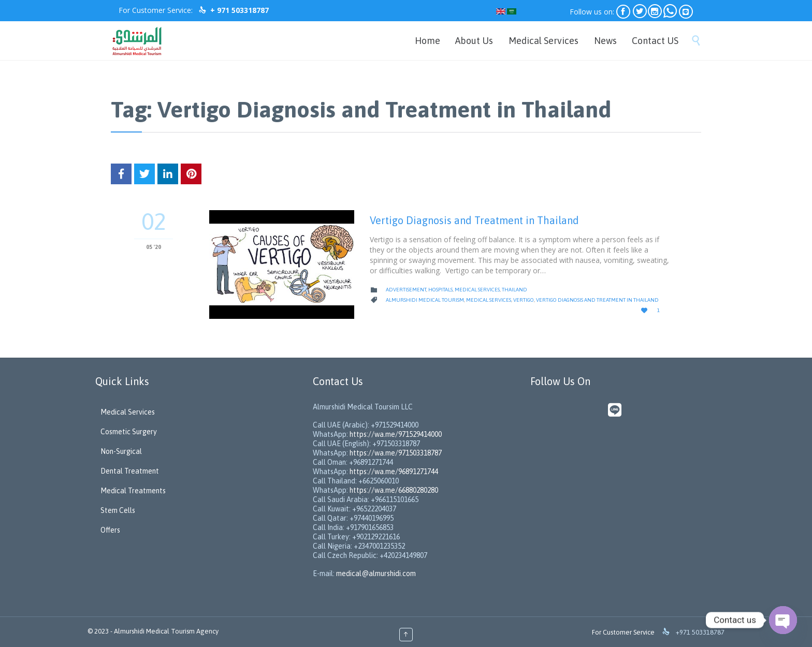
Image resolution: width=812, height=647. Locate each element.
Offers (110, 530)
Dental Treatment (130, 471)
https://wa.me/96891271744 (394, 472)
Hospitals (440, 290)
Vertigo (524, 300)
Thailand (514, 290)
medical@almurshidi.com (376, 574)
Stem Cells (118, 510)
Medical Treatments (133, 491)
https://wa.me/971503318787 (396, 453)
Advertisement (406, 290)
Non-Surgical (121, 451)
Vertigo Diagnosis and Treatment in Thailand (474, 220)
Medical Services (477, 290)
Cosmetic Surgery (129, 432)
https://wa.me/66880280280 (394, 490)
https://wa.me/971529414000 (395, 434)
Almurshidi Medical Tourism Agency (166, 631)
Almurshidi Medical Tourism (425, 300)
